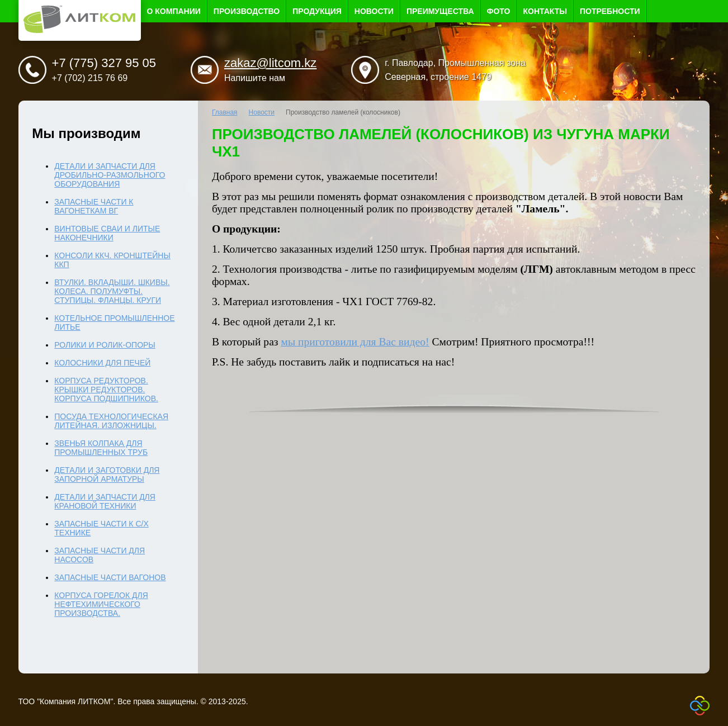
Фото (499, 11)
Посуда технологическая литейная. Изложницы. (111, 421)
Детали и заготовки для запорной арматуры (107, 474)
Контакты (545, 11)
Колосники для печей (102, 363)
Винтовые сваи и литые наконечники (107, 233)
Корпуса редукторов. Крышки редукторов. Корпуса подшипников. (106, 390)
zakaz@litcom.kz (270, 63)
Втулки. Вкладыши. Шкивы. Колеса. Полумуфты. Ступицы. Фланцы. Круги (112, 291)
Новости (374, 11)
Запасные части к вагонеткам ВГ (94, 206)
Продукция (317, 11)
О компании (174, 11)
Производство (247, 11)
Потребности (610, 11)
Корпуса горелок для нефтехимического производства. (101, 604)
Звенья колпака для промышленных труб (101, 448)
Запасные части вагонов (110, 577)
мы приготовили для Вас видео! (355, 342)
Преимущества (440, 11)
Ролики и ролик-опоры (105, 345)
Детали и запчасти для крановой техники (105, 501)
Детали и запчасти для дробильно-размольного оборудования (110, 175)
